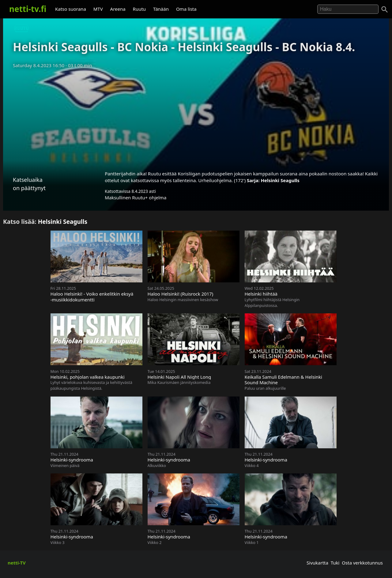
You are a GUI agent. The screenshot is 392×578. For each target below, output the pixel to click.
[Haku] (385, 10)
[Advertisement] (196, 117)
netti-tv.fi (28, 9)
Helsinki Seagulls (280, 180)
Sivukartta (317, 563)
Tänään (161, 9)
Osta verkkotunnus (362, 563)
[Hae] (348, 9)
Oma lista (186, 9)
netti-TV (17, 563)
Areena (118, 9)
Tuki (335, 563)
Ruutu (139, 9)
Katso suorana (71, 9)
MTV (98, 9)
